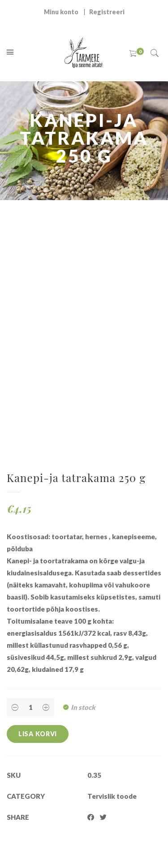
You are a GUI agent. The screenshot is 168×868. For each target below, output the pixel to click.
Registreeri (107, 12)
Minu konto (61, 12)
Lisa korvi (38, 734)
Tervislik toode (112, 796)
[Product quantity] (30, 707)
